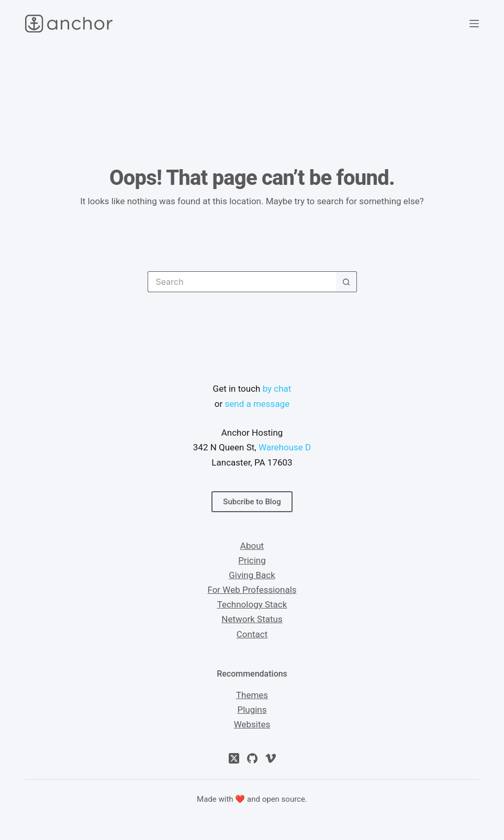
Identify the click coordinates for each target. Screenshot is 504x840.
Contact (252, 634)
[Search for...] (242, 282)
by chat (277, 389)
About (252, 546)
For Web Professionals (252, 590)
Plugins (252, 710)
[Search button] (346, 282)
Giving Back (252, 575)
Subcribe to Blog (252, 502)
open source (284, 799)
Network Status (252, 619)
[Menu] (474, 24)
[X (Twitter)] (234, 758)
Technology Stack (252, 604)
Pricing (252, 560)
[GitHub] (252, 758)
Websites (252, 724)
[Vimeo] (271, 758)
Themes (252, 695)
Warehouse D (285, 447)
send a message (257, 404)
